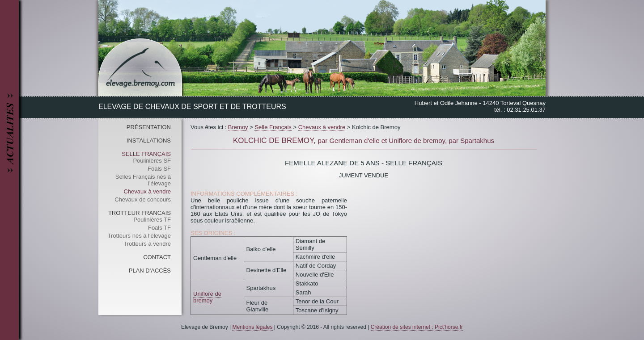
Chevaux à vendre (147, 191)
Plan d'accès (150, 271)
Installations (149, 141)
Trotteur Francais (140, 213)
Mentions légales (252, 327)
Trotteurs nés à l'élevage (139, 236)
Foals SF (159, 169)
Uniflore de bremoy (207, 297)
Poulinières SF (152, 161)
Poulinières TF (152, 220)
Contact (157, 257)
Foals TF (159, 228)
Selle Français (146, 154)
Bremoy (238, 127)
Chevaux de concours (143, 199)
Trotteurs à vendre (147, 244)
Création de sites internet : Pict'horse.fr (417, 327)
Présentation (149, 127)
